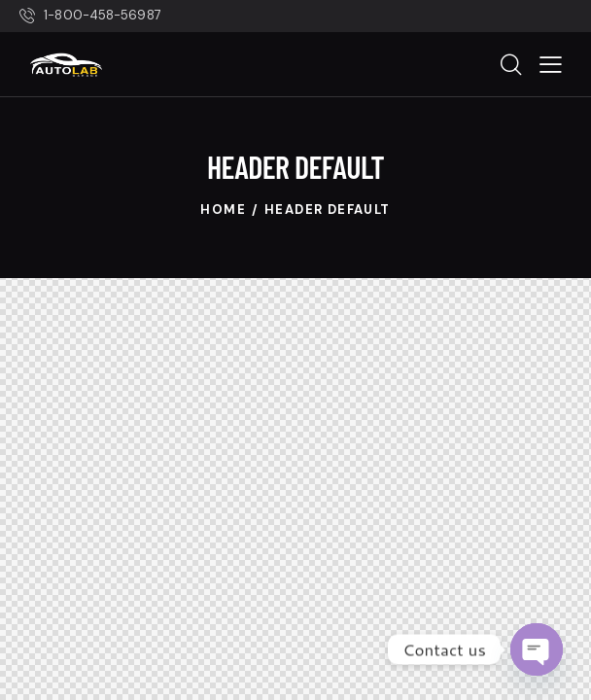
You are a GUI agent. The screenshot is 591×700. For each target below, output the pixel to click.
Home (223, 210)
